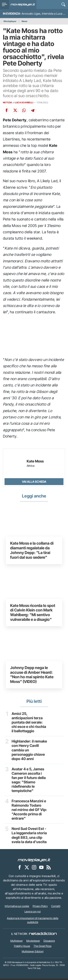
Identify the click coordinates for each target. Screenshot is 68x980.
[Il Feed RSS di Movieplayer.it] (49, 869)
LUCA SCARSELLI (24, 102)
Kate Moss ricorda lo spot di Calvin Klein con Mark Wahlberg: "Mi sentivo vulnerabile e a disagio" (33, 612)
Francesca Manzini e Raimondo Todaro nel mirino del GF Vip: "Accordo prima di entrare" (29, 811)
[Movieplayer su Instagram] (34, 869)
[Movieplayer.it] (23, 5)
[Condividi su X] (15, 110)
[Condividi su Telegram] (33, 110)
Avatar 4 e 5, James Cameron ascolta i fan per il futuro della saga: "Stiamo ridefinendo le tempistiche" (29, 781)
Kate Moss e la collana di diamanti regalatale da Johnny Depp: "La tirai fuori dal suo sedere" (32, 550)
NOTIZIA (8, 102)
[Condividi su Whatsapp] (24, 110)
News (24, 21)
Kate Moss (35, 461)
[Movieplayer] (34, 861)
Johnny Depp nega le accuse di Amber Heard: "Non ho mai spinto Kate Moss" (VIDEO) (32, 675)
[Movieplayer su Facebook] (20, 869)
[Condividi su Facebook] (7, 110)
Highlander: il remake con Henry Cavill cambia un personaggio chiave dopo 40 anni (29, 750)
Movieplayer (10, 21)
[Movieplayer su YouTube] (41, 869)
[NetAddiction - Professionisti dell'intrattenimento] (43, 935)
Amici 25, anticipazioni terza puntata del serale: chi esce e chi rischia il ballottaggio (29, 722)
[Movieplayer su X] (27, 869)
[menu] (5, 5)
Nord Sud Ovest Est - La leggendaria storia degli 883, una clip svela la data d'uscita (29, 837)
